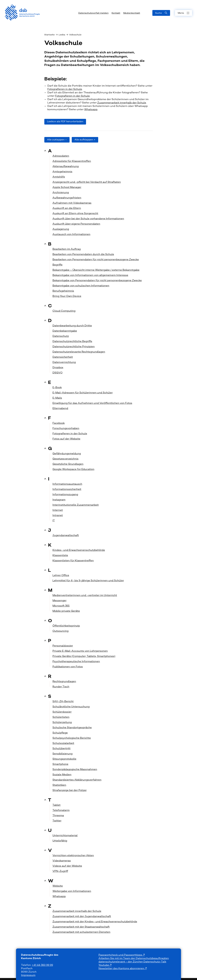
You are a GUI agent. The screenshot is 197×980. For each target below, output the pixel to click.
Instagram (59, 500)
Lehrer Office (61, 575)
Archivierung (61, 192)
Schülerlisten (61, 717)
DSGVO (57, 373)
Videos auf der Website (67, 866)
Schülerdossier (62, 712)
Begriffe (57, 265)
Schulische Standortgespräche (72, 728)
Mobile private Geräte (66, 611)
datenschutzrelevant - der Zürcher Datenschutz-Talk (132, 962)
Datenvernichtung (64, 362)
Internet (58, 510)
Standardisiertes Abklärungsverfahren (77, 780)
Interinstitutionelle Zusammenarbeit (76, 505)
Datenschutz (61, 336)
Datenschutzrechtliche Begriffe (72, 341)
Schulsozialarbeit (63, 743)
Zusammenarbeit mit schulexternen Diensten (81, 932)
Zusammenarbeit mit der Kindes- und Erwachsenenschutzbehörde (95, 922)
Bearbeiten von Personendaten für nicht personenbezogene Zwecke (96, 260)
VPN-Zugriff (60, 871)
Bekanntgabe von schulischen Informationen (81, 286)
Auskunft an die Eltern (67, 208)
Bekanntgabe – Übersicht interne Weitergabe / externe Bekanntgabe (96, 270)
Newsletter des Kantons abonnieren (122, 968)
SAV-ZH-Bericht (63, 701)
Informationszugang (65, 494)
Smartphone (60, 764)
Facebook (59, 423)
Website (58, 886)
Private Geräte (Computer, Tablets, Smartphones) (84, 656)
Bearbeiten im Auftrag (67, 249)
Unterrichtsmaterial (65, 835)
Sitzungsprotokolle (64, 759)
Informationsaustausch (67, 484)
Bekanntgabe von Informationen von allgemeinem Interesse (90, 275)
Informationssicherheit (67, 489)
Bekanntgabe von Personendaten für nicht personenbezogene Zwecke (97, 280)
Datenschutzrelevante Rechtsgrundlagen (79, 352)
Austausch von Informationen (71, 234)
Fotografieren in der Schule (65, 89)
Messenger (59, 601)
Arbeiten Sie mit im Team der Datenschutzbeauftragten (134, 958)
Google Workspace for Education (73, 469)
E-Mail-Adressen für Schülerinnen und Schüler (83, 393)
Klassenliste (60, 555)
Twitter (57, 821)
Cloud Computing (64, 311)
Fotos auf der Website (66, 439)
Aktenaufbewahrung (66, 166)
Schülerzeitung (62, 722)
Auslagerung (61, 229)
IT (54, 521)
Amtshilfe (59, 177)
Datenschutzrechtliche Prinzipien (74, 347)
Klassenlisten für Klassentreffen (73, 561)
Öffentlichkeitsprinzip (66, 626)
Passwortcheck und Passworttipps (121, 955)
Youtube (104, 965)
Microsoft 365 (61, 606)
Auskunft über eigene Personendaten (76, 224)
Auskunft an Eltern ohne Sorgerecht (75, 213)
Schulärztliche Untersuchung (71, 707)
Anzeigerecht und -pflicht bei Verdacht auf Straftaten (87, 182)
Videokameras (62, 861)
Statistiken (59, 785)
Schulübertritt (61, 748)
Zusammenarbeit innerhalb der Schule (122, 103)
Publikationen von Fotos (68, 667)
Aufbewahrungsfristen (67, 198)
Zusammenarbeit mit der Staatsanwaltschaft (81, 927)
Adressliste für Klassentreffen (72, 161)
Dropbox (58, 367)
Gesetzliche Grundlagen (68, 464)
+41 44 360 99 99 (42, 965)
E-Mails (57, 398)
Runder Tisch (61, 687)
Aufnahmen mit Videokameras (72, 203)
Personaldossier (63, 646)
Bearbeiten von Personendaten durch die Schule (83, 254)
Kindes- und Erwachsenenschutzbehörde (79, 550)
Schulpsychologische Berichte (72, 738)
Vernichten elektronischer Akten (73, 855)
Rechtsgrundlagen (64, 681)
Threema (58, 815)
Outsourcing (60, 631)
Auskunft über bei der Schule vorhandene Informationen (88, 219)
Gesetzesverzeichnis (65, 459)
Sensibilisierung (62, 754)
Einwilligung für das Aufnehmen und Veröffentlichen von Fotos (92, 403)
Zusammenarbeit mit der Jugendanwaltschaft (82, 916)
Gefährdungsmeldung (67, 454)
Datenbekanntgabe (65, 331)
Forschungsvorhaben (66, 428)
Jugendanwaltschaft (66, 535)
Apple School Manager (67, 187)
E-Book (57, 387)
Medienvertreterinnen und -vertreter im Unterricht (85, 595)
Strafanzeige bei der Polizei (69, 790)
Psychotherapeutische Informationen (76, 661)
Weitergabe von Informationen (72, 891)
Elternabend (60, 408)
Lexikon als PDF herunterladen (65, 122)
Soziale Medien (62, 775)
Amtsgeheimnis (62, 172)
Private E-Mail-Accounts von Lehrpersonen (80, 651)
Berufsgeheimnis (63, 291)
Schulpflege (60, 733)
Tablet (56, 805)
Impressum (28, 975)
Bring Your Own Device (67, 296)
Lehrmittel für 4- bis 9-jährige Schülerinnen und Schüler (88, 581)
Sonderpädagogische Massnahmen (75, 769)
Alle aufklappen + (85, 140)
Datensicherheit (63, 357)
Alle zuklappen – (57, 140)
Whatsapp (91, 109)
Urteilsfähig (60, 841)
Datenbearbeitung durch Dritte (72, 326)
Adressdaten (61, 156)
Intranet (58, 515)
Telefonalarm (61, 810)
